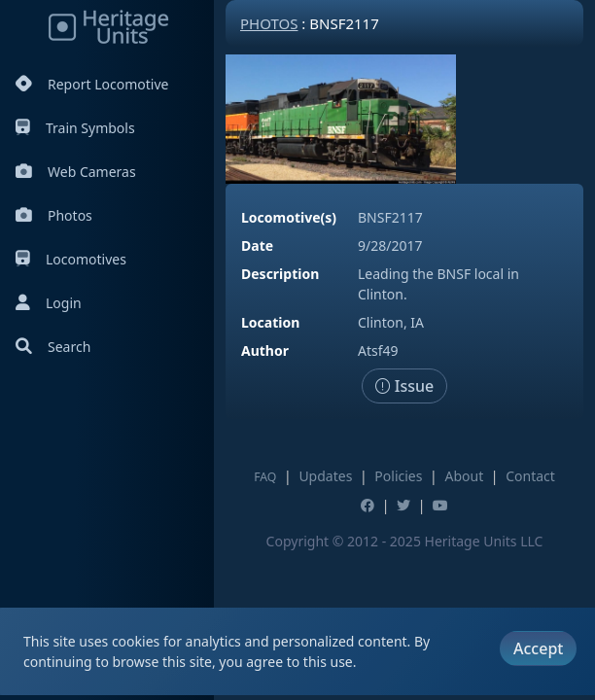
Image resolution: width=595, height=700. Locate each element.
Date (257, 245)
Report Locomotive (92, 84)
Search (53, 347)
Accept (538, 648)
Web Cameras (76, 172)
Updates (325, 476)
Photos (54, 215)
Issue (405, 386)
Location (270, 322)
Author (265, 350)
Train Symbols (75, 128)
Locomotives (71, 259)
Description (280, 274)
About (464, 476)
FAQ (265, 477)
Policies (398, 476)
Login (49, 303)
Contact (530, 476)
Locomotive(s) (289, 217)
